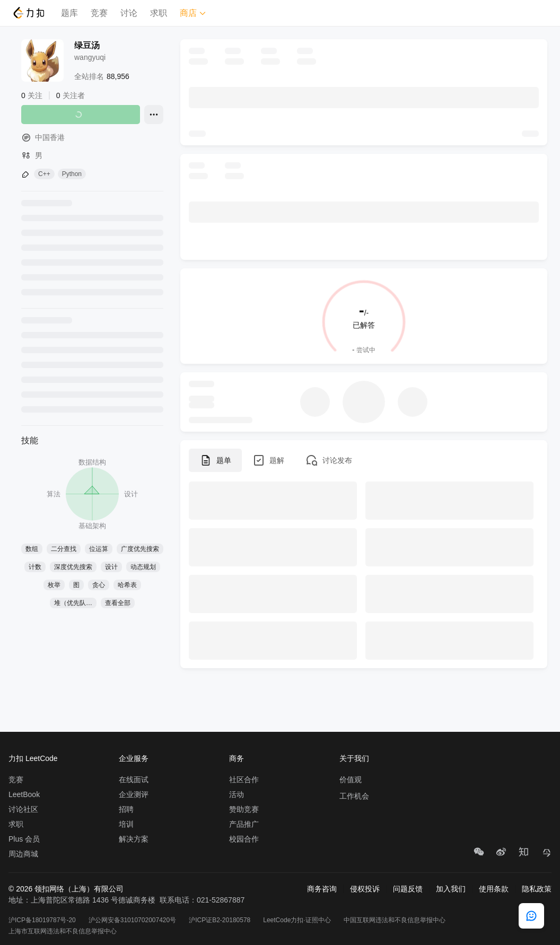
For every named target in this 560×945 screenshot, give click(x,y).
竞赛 (99, 13)
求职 (159, 13)
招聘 (126, 809)
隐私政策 (537, 889)
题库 (69, 13)
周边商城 (23, 854)
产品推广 (244, 824)
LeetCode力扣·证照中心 (297, 920)
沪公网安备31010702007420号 (132, 920)
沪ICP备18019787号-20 (42, 920)
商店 (193, 13)
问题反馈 (408, 889)
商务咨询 (322, 889)
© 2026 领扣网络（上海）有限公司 (66, 889)
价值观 (351, 780)
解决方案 (134, 839)
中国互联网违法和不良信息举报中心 (395, 920)
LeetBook (24, 794)
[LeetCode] (28, 13)
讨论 (129, 13)
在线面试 (134, 780)
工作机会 (354, 796)
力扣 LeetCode (33, 758)
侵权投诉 (365, 889)
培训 (126, 824)
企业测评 (134, 794)
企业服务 (134, 758)
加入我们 (451, 889)
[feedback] (531, 916)
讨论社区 (23, 809)
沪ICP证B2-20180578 (220, 920)
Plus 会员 (24, 839)
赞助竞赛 (244, 809)
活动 (237, 794)
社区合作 (244, 780)
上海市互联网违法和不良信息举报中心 (63, 931)
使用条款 (494, 889)
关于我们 (354, 758)
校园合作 (244, 839)
